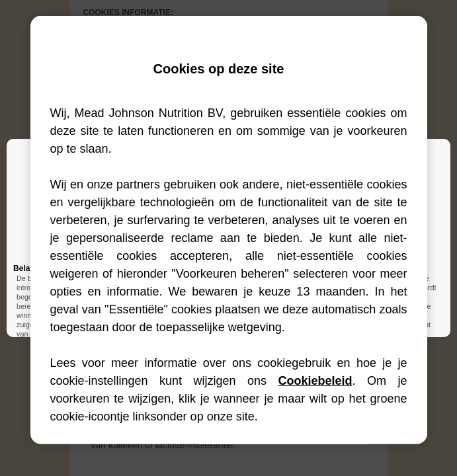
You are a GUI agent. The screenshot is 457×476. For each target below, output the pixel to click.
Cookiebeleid (315, 381)
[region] (229, 230)
